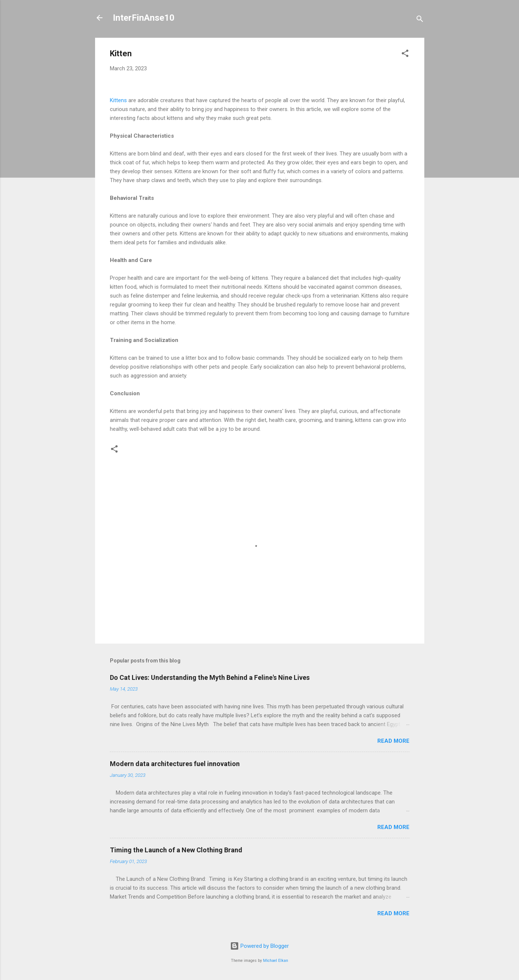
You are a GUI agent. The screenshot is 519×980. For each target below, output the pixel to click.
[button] (405, 55)
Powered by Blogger (259, 946)
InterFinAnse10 (144, 18)
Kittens (118, 100)
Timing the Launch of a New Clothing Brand (176, 850)
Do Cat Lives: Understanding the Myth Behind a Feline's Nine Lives (210, 677)
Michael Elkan (276, 961)
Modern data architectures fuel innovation (175, 764)
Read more (393, 741)
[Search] (420, 20)
